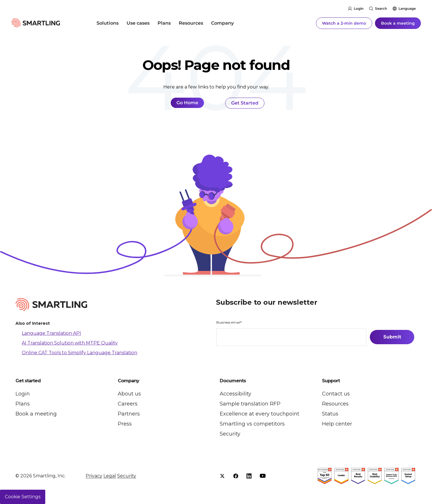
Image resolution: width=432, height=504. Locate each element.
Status (330, 414)
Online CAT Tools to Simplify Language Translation (79, 352)
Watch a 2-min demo (344, 23)
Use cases (138, 23)
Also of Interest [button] (33, 324)
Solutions (108, 23)
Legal (110, 476)
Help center (337, 424)
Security (230, 434)
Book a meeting (398, 23)
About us (129, 394)
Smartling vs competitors (252, 424)
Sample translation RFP (250, 404)
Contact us (336, 394)
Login (359, 8)
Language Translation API (51, 333)
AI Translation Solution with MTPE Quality (70, 343)
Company (222, 23)
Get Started (245, 103)
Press (125, 424)
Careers (128, 404)
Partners (129, 414)
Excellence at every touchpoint (260, 414)
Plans (164, 23)
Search (381, 8)
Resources (191, 23)
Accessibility (235, 394)
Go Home (187, 103)
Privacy (94, 476)
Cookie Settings (23, 497)
